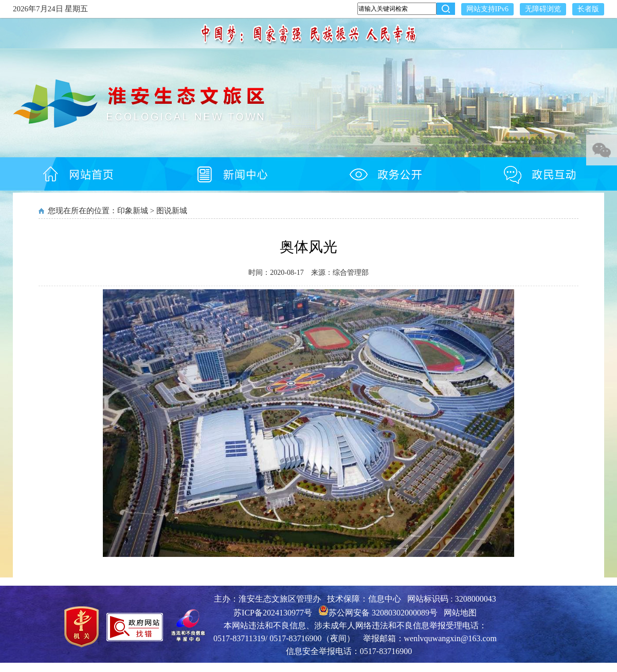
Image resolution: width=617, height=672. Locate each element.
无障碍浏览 (543, 9)
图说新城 (172, 211)
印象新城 (133, 211)
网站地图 (460, 613)
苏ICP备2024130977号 (273, 613)
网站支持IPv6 (487, 9)
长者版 (588, 9)
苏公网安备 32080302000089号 (378, 613)
